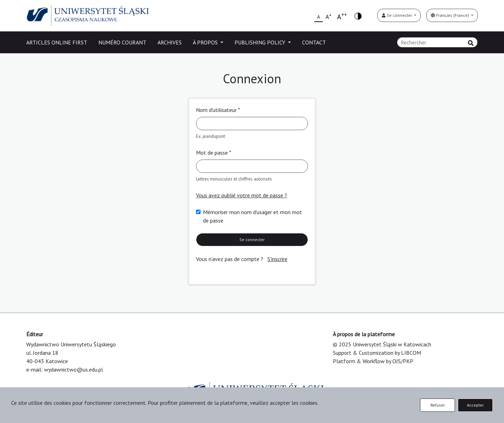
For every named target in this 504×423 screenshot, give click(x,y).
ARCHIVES (170, 42)
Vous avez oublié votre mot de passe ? (241, 195)
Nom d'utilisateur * (218, 110)
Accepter (475, 405)
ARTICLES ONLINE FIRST (57, 42)
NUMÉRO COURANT (122, 42)
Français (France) (450, 15)
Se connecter (397, 15)
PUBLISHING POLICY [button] (261, 42)
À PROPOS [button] (206, 42)
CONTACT (314, 42)
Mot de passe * (214, 153)
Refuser (438, 405)
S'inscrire (277, 259)
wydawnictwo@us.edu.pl (73, 369)
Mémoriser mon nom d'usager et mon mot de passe (253, 216)
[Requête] (437, 42)
